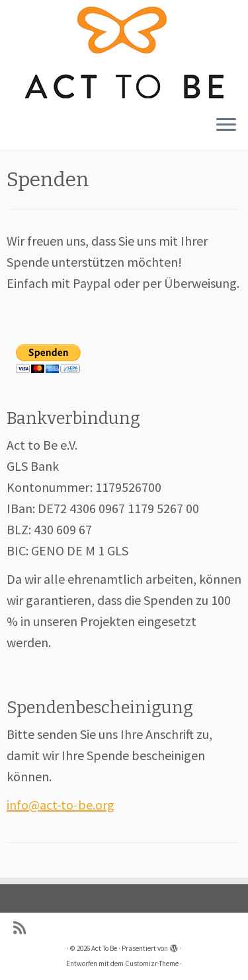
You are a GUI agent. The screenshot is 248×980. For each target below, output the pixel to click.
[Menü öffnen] (226, 125)
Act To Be (104, 948)
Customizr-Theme (152, 963)
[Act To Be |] (124, 52)
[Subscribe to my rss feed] (23, 928)
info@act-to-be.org (61, 805)
